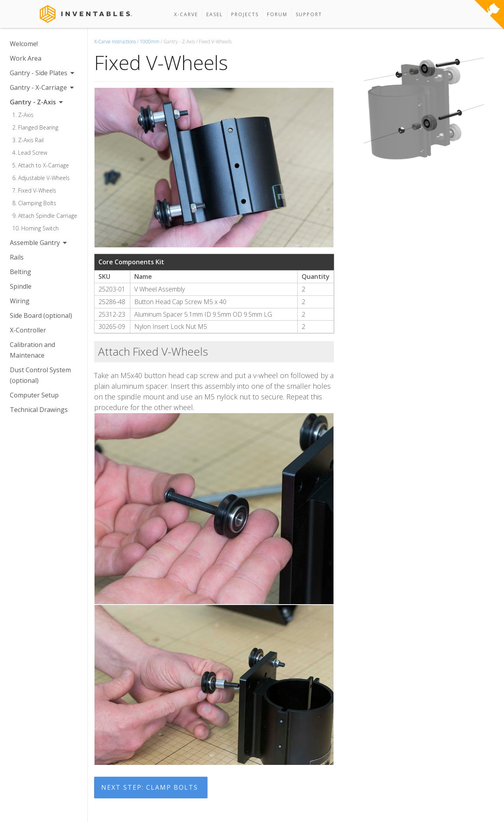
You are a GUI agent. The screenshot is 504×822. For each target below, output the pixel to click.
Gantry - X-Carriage (42, 87)
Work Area (26, 58)
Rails (17, 257)
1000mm (150, 42)
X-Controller (28, 330)
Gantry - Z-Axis (36, 102)
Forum (277, 14)
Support (309, 14)
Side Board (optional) (41, 315)
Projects (245, 14)
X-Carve (186, 14)
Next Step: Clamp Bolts (150, 787)
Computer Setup (34, 395)
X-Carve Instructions (115, 42)
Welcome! (24, 44)
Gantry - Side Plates (42, 73)
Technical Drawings (39, 410)
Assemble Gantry (38, 243)
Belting (20, 272)
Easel (215, 14)
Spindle (21, 286)
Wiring (20, 301)
